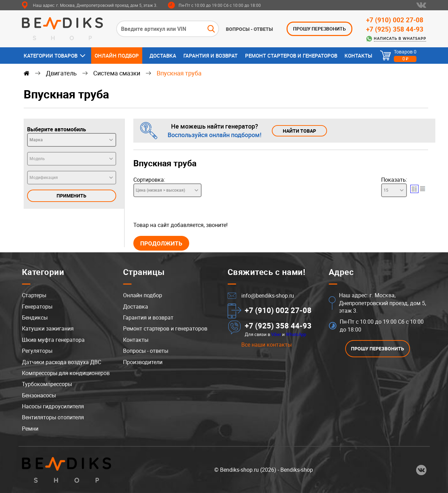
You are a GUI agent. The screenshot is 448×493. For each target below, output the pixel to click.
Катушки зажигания (48, 329)
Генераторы (37, 306)
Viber (276, 334)
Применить (71, 196)
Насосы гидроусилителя (53, 406)
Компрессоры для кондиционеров (66, 373)
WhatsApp (296, 334)
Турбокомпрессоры (47, 384)
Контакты (358, 56)
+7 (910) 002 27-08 (395, 20)
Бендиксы (35, 317)
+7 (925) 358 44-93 (395, 29)
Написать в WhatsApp (400, 39)
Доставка (163, 56)
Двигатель (61, 73)
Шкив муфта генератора (53, 340)
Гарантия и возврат (210, 56)
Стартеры (34, 295)
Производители (143, 362)
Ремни (30, 429)
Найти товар (299, 131)
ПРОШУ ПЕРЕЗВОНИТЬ (319, 29)
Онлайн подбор (117, 56)
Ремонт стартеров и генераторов (291, 56)
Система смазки (117, 73)
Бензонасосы (39, 395)
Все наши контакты (267, 345)
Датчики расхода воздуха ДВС (62, 362)
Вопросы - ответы (249, 29)
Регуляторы (37, 351)
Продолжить (161, 243)
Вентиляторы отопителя (53, 418)
